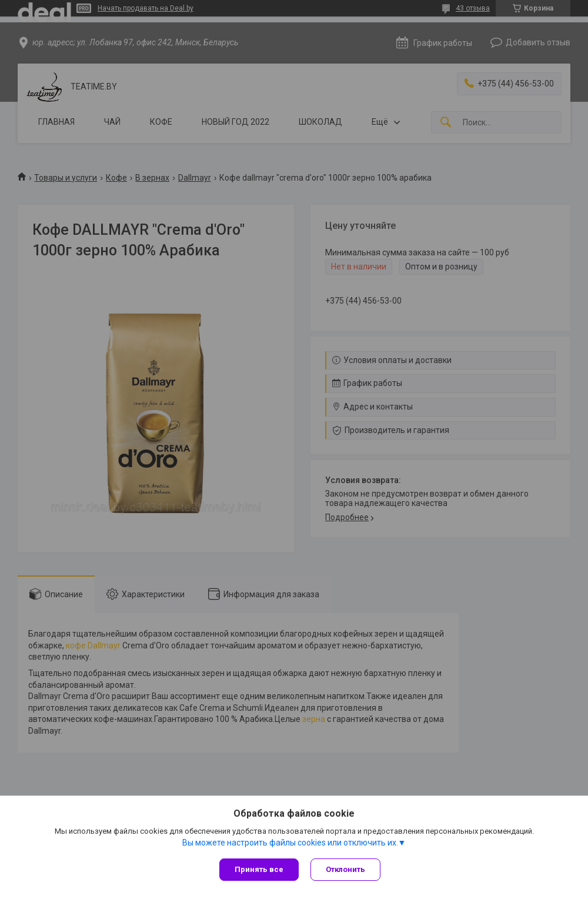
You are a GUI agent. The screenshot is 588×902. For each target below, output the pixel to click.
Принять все (259, 869)
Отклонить (345, 869)
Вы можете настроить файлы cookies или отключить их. (290, 843)
